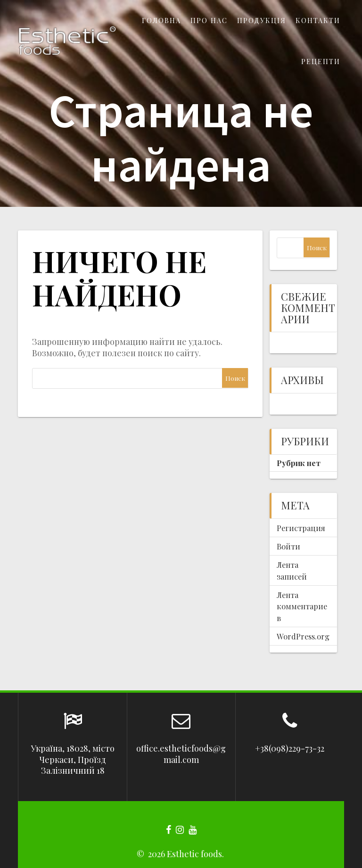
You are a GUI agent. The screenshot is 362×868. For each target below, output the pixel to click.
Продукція (262, 20)
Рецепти (321, 61)
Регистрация (301, 528)
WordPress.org (303, 636)
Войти (288, 546)
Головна (161, 20)
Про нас (209, 20)
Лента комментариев (302, 606)
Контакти (318, 20)
